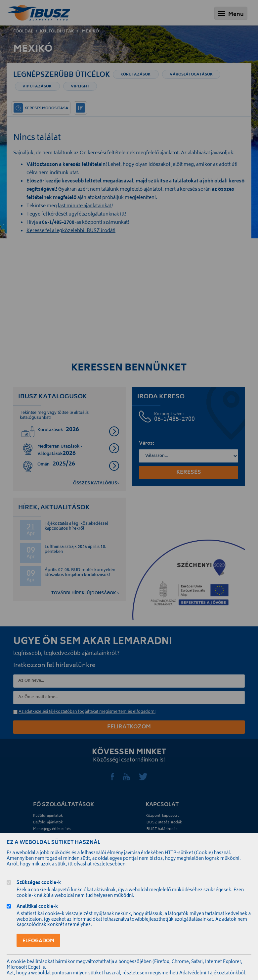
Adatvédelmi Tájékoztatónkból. (213, 974)
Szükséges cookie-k (39, 883)
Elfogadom (38, 941)
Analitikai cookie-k (37, 907)
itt (70, 865)
